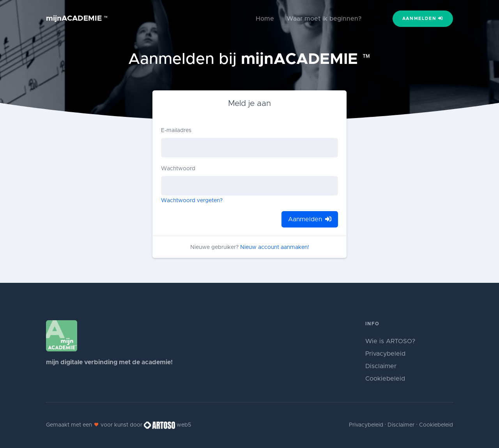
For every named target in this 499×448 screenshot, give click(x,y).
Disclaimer (381, 366)
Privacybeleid (385, 354)
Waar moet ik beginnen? (324, 19)
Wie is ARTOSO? (390, 341)
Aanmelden (423, 18)
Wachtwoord (178, 169)
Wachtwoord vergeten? (192, 201)
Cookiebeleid (385, 379)
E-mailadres (176, 131)
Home (265, 19)
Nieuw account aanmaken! (275, 247)
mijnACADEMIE (77, 19)
